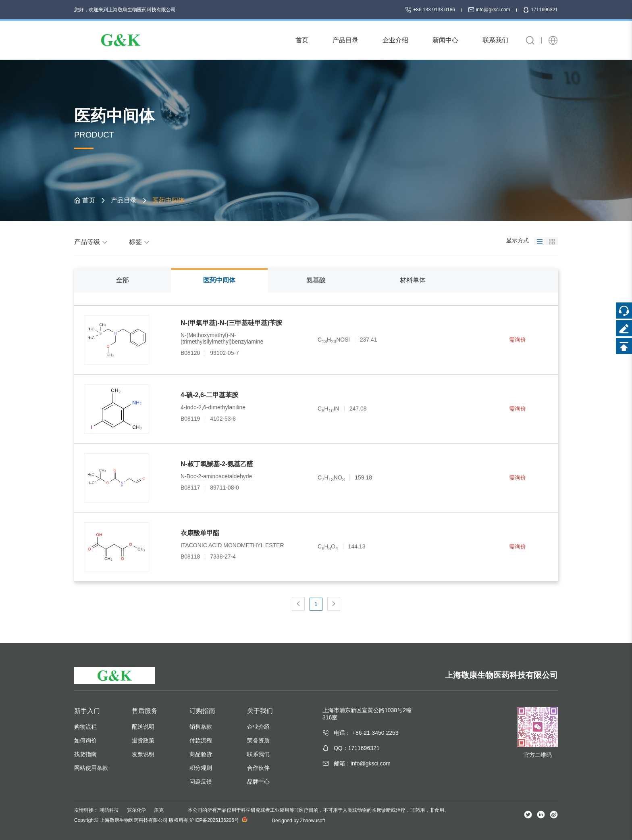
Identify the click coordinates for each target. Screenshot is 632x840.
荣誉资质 (258, 740)
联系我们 (258, 754)
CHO (328, 546)
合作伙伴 (258, 768)
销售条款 (201, 727)
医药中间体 (219, 280)
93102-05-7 (225, 353)
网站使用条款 (91, 768)
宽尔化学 (137, 810)
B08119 (190, 419)
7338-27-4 (223, 557)
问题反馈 (201, 782)
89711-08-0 (225, 488)
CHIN (328, 409)
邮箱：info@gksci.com (362, 763)
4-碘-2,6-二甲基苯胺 (209, 395)
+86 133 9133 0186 (431, 10)
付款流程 (201, 740)
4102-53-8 (223, 419)
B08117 (190, 488)
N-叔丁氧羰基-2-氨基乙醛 (217, 464)
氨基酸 (316, 280)
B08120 (190, 353)
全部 (123, 280)
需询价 (518, 340)
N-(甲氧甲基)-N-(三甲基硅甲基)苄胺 (231, 323)
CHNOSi (334, 340)
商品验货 (201, 754)
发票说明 (143, 754)
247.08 (358, 409)
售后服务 (145, 711)
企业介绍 (258, 727)
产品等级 (92, 242)
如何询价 (85, 740)
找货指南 (85, 754)
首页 (89, 200)
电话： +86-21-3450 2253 (366, 733)
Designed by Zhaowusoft (298, 821)
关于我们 (260, 711)
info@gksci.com (490, 10)
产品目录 (124, 200)
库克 (159, 810)
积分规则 (201, 768)
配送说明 (143, 727)
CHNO (331, 477)
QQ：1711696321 (357, 748)
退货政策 (143, 740)
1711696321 (540, 10)
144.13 (357, 546)
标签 (140, 242)
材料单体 (413, 280)
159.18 (363, 477)
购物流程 (85, 727)
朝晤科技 (109, 810)
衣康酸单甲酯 (200, 533)
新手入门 (87, 711)
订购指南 (202, 711)
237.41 (369, 340)
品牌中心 (258, 782)
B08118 (190, 557)
